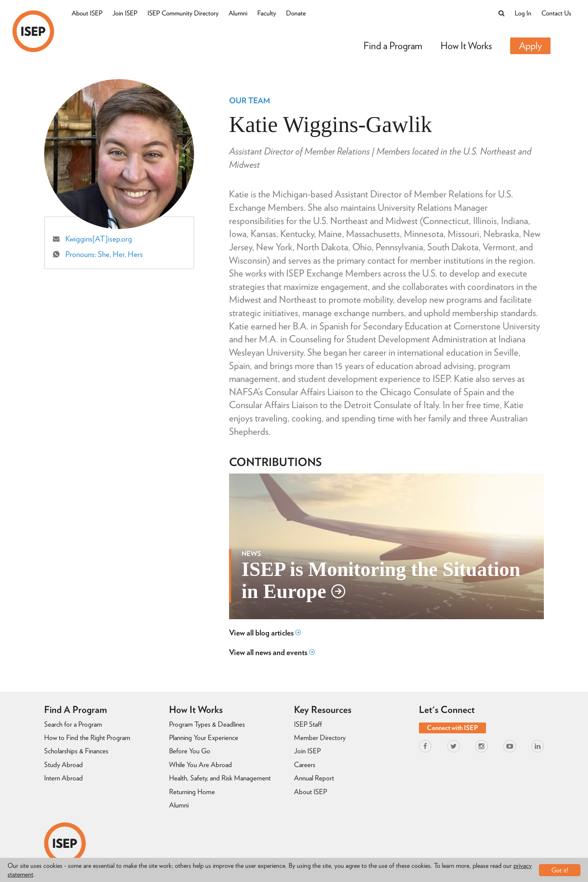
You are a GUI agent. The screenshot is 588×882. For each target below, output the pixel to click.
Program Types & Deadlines (207, 724)
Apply (530, 46)
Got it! (560, 870)
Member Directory (320, 737)
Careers (305, 765)
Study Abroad (64, 765)
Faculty (267, 13)
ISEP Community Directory (183, 13)
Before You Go (190, 751)
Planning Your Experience (204, 737)
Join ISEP (125, 13)
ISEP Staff (308, 724)
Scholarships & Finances (76, 751)
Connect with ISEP (452, 728)
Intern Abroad (64, 778)
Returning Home (192, 792)
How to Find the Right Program (87, 737)
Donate (296, 13)
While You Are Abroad (201, 765)
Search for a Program (73, 724)
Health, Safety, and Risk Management (220, 778)
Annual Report (314, 778)
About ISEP (87, 13)
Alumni (238, 13)
